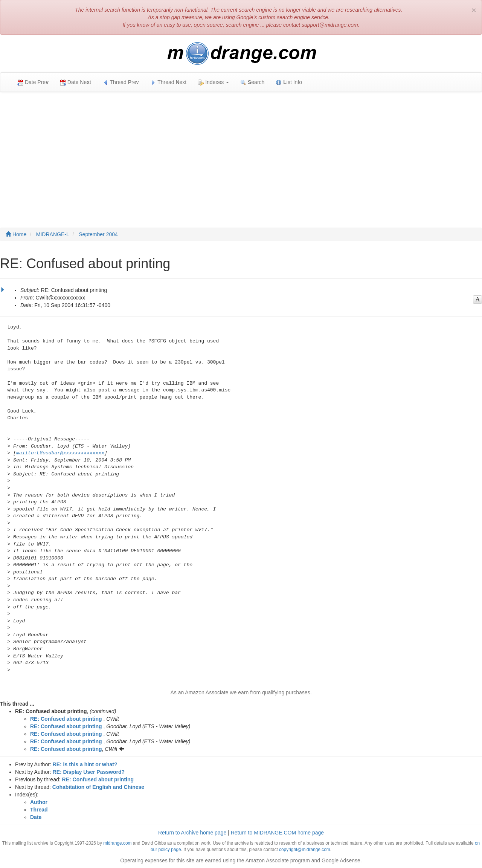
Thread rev (121, 82)
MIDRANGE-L (53, 234)
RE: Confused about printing (66, 719)
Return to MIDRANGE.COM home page (277, 833)
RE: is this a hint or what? (85, 764)
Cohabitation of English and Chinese (98, 787)
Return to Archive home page (192, 833)
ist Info (289, 82)
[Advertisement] (241, 152)
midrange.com (117, 843)
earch (252, 82)
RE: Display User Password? (89, 772)
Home (16, 234)
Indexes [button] (213, 82)
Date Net (76, 82)
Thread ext (169, 82)
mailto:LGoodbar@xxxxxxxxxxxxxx (60, 453)
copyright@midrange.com (305, 850)
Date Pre (33, 82)
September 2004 (98, 234)
